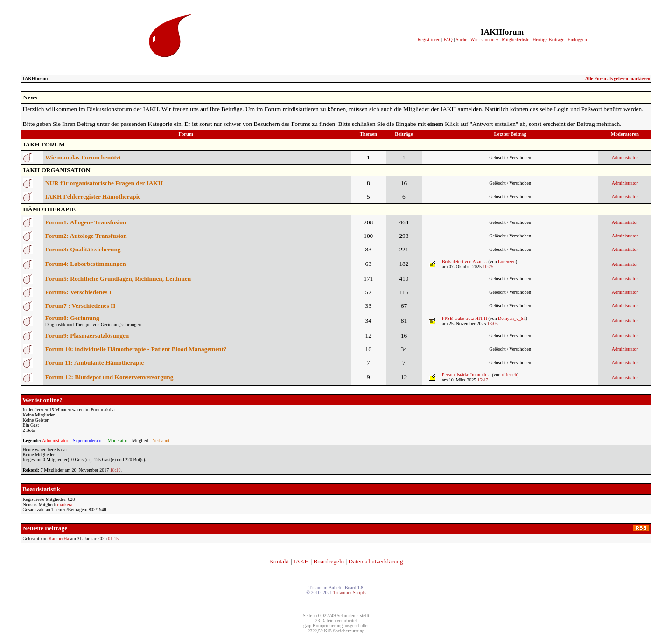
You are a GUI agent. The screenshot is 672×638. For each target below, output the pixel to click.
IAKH (301, 561)
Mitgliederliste (515, 39)
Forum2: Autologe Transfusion (86, 236)
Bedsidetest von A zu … (465, 261)
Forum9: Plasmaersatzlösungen (87, 336)
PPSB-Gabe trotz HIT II (465, 318)
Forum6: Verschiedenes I (78, 292)
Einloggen (577, 39)
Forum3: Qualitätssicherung (83, 249)
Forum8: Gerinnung (72, 318)
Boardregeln (329, 561)
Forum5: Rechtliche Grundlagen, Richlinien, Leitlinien (118, 279)
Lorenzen (507, 261)
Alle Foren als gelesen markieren (618, 79)
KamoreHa (59, 538)
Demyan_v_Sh (512, 318)
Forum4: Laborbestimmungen (86, 264)
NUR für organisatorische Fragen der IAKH (104, 183)
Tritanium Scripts (350, 593)
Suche (462, 39)
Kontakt (279, 561)
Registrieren (429, 39)
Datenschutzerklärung (376, 561)
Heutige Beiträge (548, 39)
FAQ (448, 39)
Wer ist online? (484, 39)
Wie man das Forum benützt (83, 157)
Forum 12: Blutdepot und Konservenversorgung (109, 377)
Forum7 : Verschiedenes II (80, 306)
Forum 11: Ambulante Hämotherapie (94, 363)
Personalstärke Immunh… (466, 375)
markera (65, 504)
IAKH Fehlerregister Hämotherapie (93, 197)
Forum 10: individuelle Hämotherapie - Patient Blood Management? (136, 349)
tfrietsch (509, 375)
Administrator (625, 157)
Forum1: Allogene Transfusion (86, 222)
